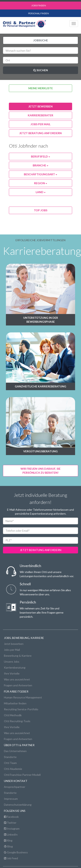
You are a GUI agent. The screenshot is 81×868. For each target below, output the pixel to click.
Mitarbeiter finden (15, 703)
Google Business (16, 852)
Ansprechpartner (15, 787)
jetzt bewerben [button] (40, 106)
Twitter (10, 823)
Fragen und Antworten (18, 685)
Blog (8, 846)
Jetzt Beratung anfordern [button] (40, 133)
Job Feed (11, 858)
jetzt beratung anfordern (41, 550)
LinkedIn (11, 834)
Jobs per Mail (12, 650)
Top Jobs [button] (41, 210)
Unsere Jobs (12, 662)
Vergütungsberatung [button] (40, 451)
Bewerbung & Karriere (18, 656)
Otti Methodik (13, 715)
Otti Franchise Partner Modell (22, 775)
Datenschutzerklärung (18, 805)
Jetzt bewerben (14, 644)
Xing (8, 840)
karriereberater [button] (40, 115)
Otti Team (10, 763)
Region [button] (41, 183)
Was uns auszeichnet (17, 679)
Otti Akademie (13, 769)
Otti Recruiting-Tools (17, 721)
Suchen (41, 70)
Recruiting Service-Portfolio (21, 709)
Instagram (12, 829)
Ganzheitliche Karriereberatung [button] (40, 386)
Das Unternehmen (15, 751)
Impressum (11, 799)
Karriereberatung (15, 667)
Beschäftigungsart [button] (40, 174)
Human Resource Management (23, 697)
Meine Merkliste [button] (41, 88)
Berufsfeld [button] (40, 156)
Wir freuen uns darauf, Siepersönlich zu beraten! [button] (40, 471)
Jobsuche (41, 40)
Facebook (11, 817)
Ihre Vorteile (12, 673)
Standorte (10, 757)
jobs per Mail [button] (40, 124)
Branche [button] (40, 165)
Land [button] (41, 192)
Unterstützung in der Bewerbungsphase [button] (41, 320)
